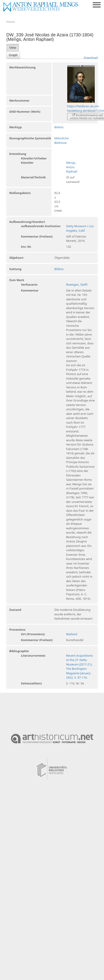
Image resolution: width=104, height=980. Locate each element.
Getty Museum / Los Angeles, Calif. (80, 228)
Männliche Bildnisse (61, 140)
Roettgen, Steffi (77, 285)
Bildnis (59, 127)
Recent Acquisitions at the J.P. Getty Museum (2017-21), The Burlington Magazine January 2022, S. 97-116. (80, 667)
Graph (13, 55)
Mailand (72, 634)
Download (91, 58)
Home (10, 22)
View (13, 48)
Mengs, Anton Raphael (72, 167)
